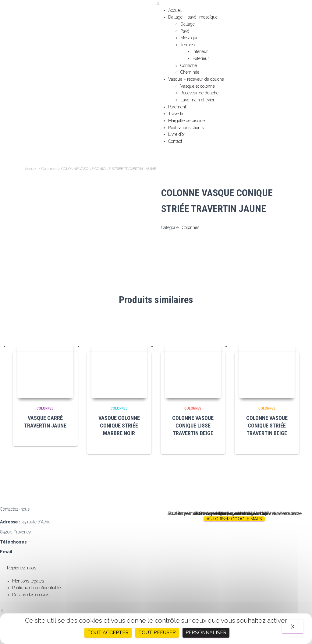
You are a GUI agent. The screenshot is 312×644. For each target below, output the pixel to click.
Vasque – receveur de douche (196, 79)
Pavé (185, 31)
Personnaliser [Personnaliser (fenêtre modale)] (206, 633)
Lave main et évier (197, 100)
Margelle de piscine (186, 121)
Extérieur (201, 58)
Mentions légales (28, 581)
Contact (175, 141)
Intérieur (200, 51)
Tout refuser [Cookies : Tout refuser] (157, 633)
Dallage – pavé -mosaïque (193, 17)
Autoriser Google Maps (234, 519)
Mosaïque (189, 38)
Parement (177, 107)
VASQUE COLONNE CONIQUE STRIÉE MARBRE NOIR (119, 426)
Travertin (176, 114)
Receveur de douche (199, 93)
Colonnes (49, 169)
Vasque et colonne (198, 86)
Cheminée (190, 72)
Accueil (175, 10)
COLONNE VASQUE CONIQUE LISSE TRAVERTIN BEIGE (193, 426)
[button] (234, 4)
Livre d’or (177, 134)
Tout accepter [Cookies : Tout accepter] (108, 633)
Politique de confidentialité (36, 588)
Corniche (189, 65)
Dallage (188, 24)
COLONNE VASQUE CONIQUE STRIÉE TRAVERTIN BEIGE (267, 426)
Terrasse (188, 45)
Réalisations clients (186, 128)
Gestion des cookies (31, 595)
